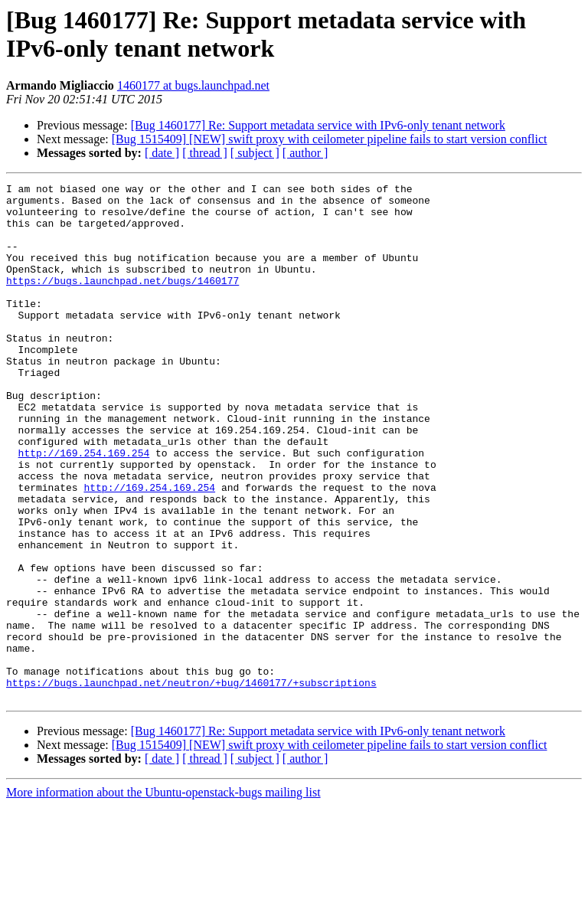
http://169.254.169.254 (84, 508)
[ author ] (305, 153)
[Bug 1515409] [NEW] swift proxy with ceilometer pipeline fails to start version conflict (330, 139)
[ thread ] (205, 153)
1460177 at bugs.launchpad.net (193, 85)
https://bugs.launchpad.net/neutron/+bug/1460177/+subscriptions (191, 783)
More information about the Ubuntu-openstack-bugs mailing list (163, 896)
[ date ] (162, 153)
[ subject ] (255, 153)
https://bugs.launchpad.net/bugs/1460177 (122, 301)
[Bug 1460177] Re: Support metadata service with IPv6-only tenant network (318, 125)
